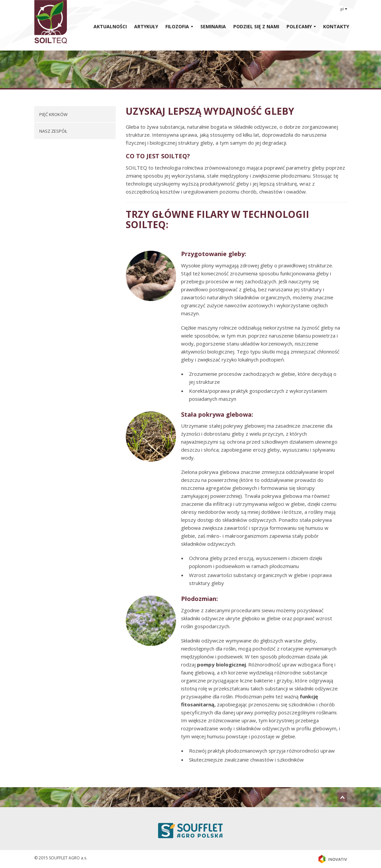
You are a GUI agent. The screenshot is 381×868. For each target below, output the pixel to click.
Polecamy (299, 26)
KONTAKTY (336, 26)
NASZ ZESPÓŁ (53, 131)
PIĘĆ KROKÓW (53, 114)
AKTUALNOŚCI (110, 26)
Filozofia (177, 26)
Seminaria (213, 26)
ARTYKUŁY (146, 26)
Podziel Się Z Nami (256, 26)
